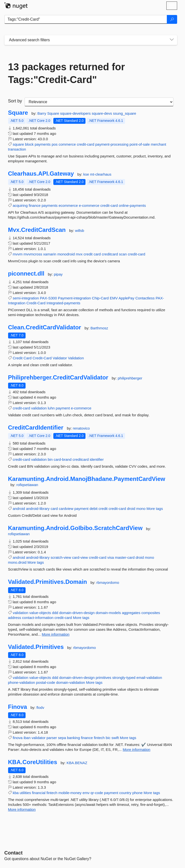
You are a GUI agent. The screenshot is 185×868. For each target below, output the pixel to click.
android (19, 509)
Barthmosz (99, 328)
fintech (99, 738)
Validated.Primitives (36, 647)
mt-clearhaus (101, 174)
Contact (14, 853)
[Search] (172, 19)
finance (35, 205)
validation (39, 408)
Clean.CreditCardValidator (45, 327)
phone (138, 793)
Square (18, 113)
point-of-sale (140, 144)
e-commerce (89, 205)
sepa (62, 738)
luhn (51, 408)
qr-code (97, 793)
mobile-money (70, 793)
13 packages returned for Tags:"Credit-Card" (67, 73)
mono (141, 509)
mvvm (18, 254)
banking (74, 738)
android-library (38, 509)
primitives (103, 678)
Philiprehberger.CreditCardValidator (58, 378)
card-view (80, 557)
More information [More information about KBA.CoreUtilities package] (22, 809)
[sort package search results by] (99, 102)
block (29, 144)
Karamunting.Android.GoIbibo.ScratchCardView (75, 528)
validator (38, 738)
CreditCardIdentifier (36, 428)
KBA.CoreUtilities (33, 762)
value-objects (40, 613)
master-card (125, 557)
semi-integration (26, 298)
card (97, 254)
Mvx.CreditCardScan (37, 230)
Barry (42, 113)
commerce (67, 144)
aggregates (131, 613)
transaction (17, 149)
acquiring (20, 205)
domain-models (108, 613)
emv (86, 793)
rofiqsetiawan (27, 485)
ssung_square (125, 113)
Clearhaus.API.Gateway (41, 174)
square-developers (76, 113)
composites (151, 613)
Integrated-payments (63, 303)
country (125, 793)
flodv (40, 707)
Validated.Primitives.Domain (48, 582)
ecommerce (68, 205)
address (15, 618)
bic (108, 738)
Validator (60, 358)
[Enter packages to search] (86, 19)
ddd (55, 613)
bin (50, 459)
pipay (58, 274)
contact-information (38, 618)
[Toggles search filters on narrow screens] (172, 40)
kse (87, 174)
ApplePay (126, 298)
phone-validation (22, 682)
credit (88, 254)
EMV (114, 298)
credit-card (86, 144)
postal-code (46, 682)
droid (131, 509)
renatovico (81, 428)
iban (27, 738)
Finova (18, 707)
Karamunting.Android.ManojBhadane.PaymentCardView (87, 479)
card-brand (63, 459)
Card (28, 358)
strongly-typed (124, 678)
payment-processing (112, 144)
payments (43, 144)
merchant (159, 144)
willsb (80, 231)
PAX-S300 (49, 298)
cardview (66, 509)
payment (63, 408)
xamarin (50, 254)
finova (18, 738)
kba (16, 793)
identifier (97, 459)
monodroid (66, 254)
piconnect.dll (26, 274)
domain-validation (71, 682)
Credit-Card (36, 303)
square (18, 144)
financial (39, 793)
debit (93, 509)
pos (55, 144)
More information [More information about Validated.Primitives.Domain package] (56, 634)
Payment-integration (74, 298)
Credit (18, 358)
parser (52, 738)
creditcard (110, 254)
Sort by (15, 101)
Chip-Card (100, 298)
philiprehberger (130, 378)
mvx (79, 254)
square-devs (102, 113)
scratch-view (61, 557)
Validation (76, 358)
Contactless (145, 298)
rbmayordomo (108, 582)
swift (115, 738)
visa (111, 557)
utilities (25, 793)
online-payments (132, 205)
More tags (155, 509)
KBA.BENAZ (77, 763)
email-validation (149, 678)
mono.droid (17, 562)
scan (123, 254)
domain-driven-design (77, 613)
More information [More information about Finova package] (136, 749)
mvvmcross (33, 254)
